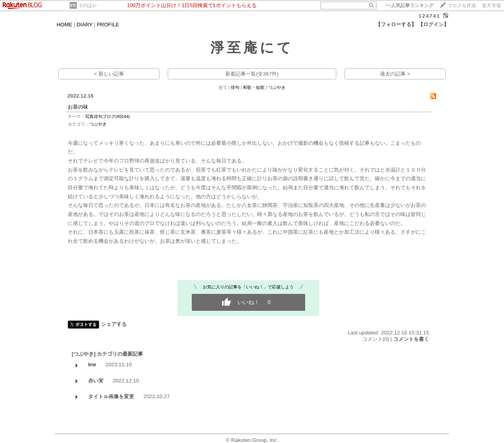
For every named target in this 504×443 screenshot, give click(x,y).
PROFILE (108, 25)
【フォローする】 (396, 24)
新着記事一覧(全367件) (252, 74)
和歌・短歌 (254, 87)
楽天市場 (491, 6)
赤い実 (96, 381)
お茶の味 (78, 107)
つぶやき (277, 87)
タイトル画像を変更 (111, 396)
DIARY (85, 25)
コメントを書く (411, 339)
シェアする (114, 324)
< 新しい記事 (109, 74)
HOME (65, 25)
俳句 (235, 87)
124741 (429, 16)
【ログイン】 (434, 24)
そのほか (87, 6)
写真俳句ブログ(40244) (107, 116)
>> (409, 6)
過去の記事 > (395, 74)
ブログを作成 (462, 6)
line (92, 365)
